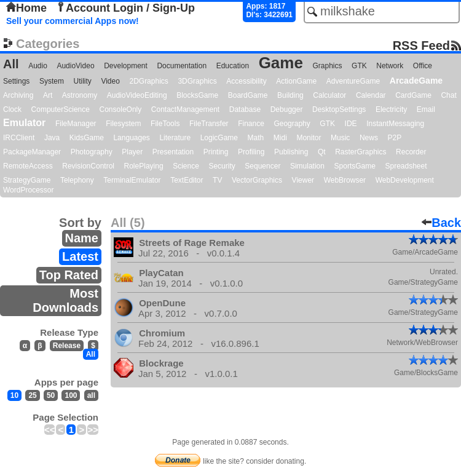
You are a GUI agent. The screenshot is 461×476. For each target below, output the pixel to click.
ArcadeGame (416, 81)
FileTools (165, 124)
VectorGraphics (257, 180)
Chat (448, 95)
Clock (12, 109)
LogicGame (219, 138)
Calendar (371, 95)
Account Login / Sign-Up (125, 8)
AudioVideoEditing (137, 95)
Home (26, 8)
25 (32, 395)
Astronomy (80, 95)
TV (217, 180)
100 (71, 395)
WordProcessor (28, 190)
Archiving (18, 95)
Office (423, 66)
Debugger (287, 109)
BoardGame (248, 95)
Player (132, 152)
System (52, 81)
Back (441, 223)
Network (390, 66)
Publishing (291, 152)
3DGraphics (197, 81)
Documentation (182, 66)
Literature (175, 138)
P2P (394, 138)
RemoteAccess (28, 166)
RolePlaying (144, 166)
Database (245, 109)
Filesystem (123, 124)
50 (51, 395)
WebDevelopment (405, 180)
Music (340, 138)
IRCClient (19, 138)
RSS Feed (421, 45)
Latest (80, 256)
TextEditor (187, 180)
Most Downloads (65, 300)
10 (14, 395)
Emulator (24, 123)
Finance (251, 124)
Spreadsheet (406, 166)
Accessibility (246, 81)
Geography (292, 124)
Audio (38, 66)
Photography (92, 152)
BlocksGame (197, 95)
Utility (83, 81)
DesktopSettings (339, 109)
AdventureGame (353, 81)
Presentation (173, 152)
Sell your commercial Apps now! (73, 21)
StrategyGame (27, 180)
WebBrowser (345, 180)
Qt (322, 152)
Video (110, 81)
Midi (280, 138)
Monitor (309, 138)
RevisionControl (88, 166)
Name (82, 238)
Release (67, 346)
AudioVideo (75, 66)
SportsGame (355, 166)
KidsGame (87, 138)
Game (281, 63)
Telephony (77, 180)
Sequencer (262, 166)
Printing (216, 152)
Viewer (303, 180)
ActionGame (296, 81)
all (91, 395)
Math (256, 138)
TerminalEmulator (132, 180)
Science (186, 166)
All (11, 64)
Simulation (307, 166)
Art (48, 95)
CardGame (413, 95)
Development (126, 66)
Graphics (327, 66)
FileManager (76, 124)
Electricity (391, 109)
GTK (359, 66)
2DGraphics (148, 81)
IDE (351, 124)
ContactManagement (185, 109)
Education (233, 66)
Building (290, 95)
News (369, 138)
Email (426, 109)
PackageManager (32, 152)
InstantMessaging (395, 124)
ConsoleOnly (121, 109)
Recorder (411, 152)
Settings (16, 81)
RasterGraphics (361, 152)
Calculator (329, 95)
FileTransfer (209, 124)
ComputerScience (61, 109)
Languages (131, 138)
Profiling (251, 152)
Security (222, 166)
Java (52, 138)
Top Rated (69, 275)
